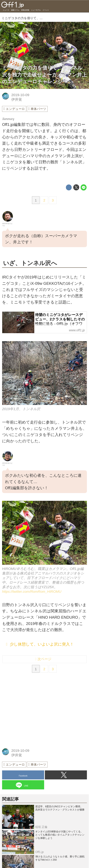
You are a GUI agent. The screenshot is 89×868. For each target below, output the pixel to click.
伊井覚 (17, 99)
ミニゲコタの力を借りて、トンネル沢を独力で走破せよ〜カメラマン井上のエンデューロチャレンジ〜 (44, 75)
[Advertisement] (21, 698)
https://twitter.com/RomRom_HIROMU (32, 593)
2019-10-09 (20, 95)
